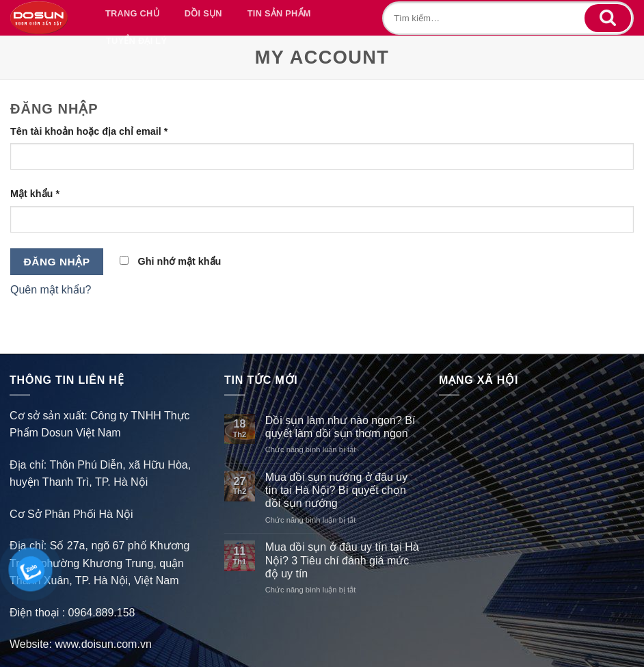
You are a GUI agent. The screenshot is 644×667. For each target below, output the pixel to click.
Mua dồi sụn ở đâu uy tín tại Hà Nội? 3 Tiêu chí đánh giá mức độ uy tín (342, 560)
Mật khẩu (35, 194)
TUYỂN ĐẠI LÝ (136, 41)
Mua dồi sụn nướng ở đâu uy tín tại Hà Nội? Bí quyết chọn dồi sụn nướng (336, 490)
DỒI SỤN (203, 13)
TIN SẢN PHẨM (279, 13)
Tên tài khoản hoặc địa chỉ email (89, 131)
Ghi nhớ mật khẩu (171, 261)
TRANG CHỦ (132, 13)
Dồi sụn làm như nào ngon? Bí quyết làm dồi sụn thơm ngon (340, 427)
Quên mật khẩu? (51, 290)
